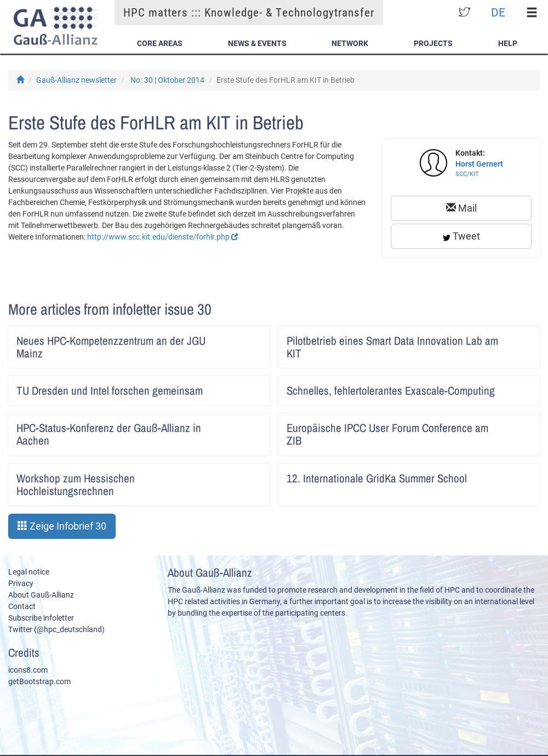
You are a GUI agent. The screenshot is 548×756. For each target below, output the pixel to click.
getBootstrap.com (39, 681)
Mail (461, 208)
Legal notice (29, 572)
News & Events (257, 43)
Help (508, 43)
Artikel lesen (255, 337)
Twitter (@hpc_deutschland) (56, 629)
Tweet (461, 236)
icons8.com (28, 670)
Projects (433, 43)
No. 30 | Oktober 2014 (167, 80)
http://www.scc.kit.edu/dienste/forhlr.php (162, 237)
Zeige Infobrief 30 (62, 526)
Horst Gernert (479, 164)
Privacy (21, 583)
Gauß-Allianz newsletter (76, 80)
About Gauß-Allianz (41, 595)
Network (350, 43)
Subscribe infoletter (41, 618)
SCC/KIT (467, 174)
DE (498, 12)
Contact (22, 606)
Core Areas (160, 43)
